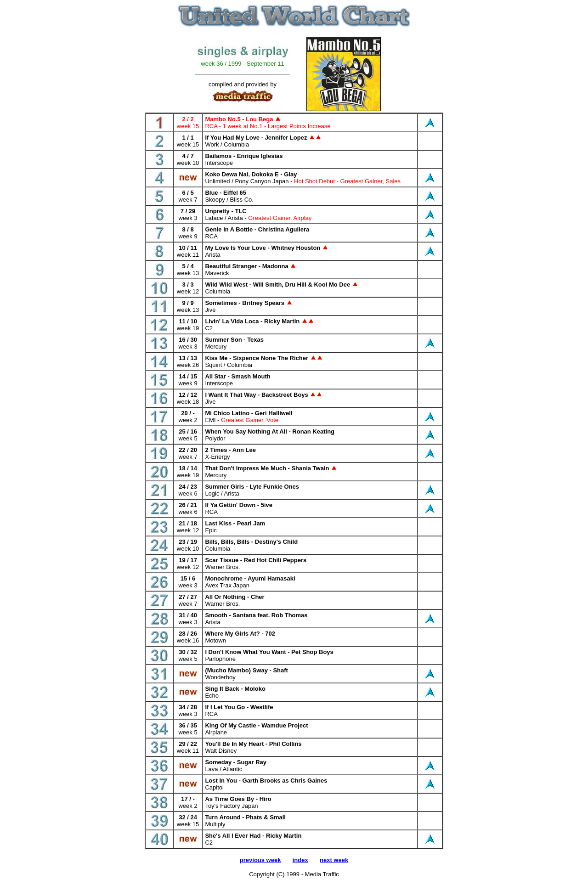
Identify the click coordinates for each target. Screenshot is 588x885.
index (300, 860)
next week (334, 860)
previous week (260, 860)
